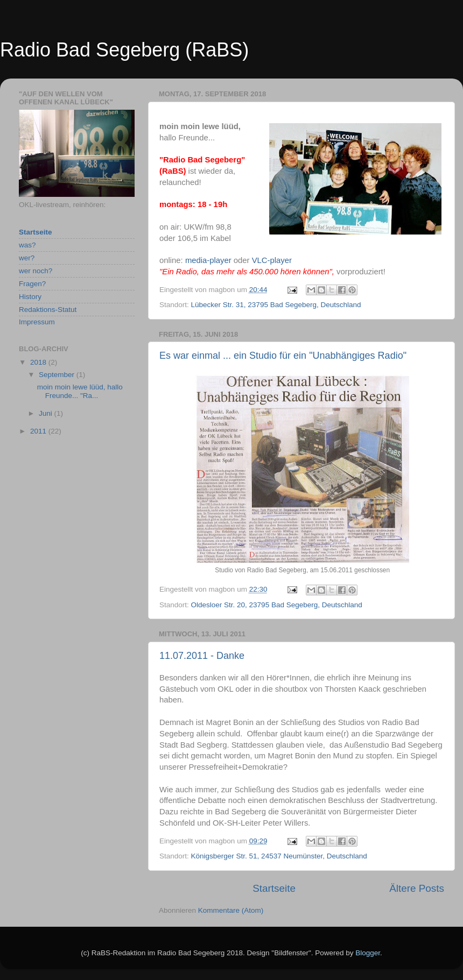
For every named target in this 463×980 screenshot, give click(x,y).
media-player (208, 260)
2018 (39, 362)
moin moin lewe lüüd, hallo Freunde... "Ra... (80, 391)
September (58, 375)
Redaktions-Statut (48, 310)
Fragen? (32, 284)
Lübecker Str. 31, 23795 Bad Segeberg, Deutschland (276, 305)
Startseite (274, 888)
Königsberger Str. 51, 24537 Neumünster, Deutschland (279, 856)
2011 (39, 431)
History (30, 297)
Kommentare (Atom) (231, 910)
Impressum (37, 322)
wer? (27, 258)
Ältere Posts (417, 888)
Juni (47, 413)
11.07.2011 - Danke (202, 656)
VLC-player (272, 260)
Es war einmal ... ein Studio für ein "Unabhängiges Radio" (283, 356)
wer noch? (36, 271)
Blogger (368, 953)
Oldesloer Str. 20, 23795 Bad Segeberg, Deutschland (277, 605)
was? (27, 245)
